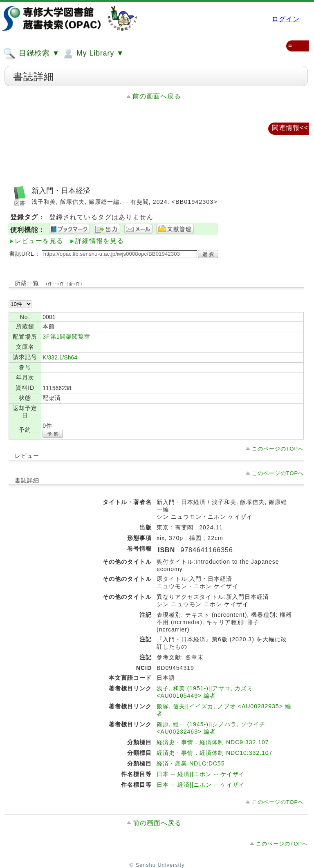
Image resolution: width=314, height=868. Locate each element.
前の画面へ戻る (157, 96)
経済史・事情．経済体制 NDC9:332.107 (213, 742)
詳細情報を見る (100, 241)
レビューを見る (39, 241)
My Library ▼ (93, 54)
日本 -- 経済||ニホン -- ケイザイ (201, 774)
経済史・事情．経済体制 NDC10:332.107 (214, 753)
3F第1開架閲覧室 (66, 337)
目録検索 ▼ (31, 54)
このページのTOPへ (278, 449)
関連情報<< (290, 128)
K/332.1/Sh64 (60, 357)
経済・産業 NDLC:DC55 (191, 763)
